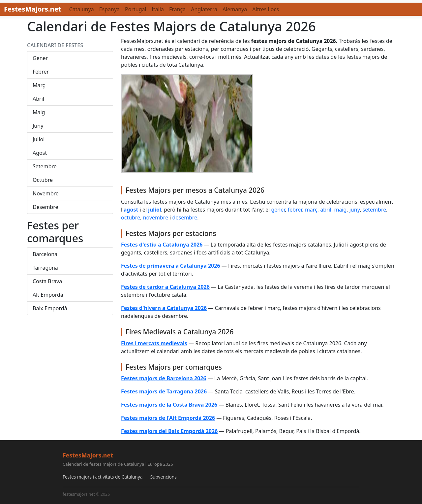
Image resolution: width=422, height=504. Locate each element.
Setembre (45, 166)
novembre (156, 218)
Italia (158, 9)
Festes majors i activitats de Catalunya (103, 477)
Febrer (41, 72)
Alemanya (235, 9)
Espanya (109, 9)
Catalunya (82, 9)
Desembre (45, 207)
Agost (40, 153)
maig (340, 210)
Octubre (43, 180)
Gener (40, 58)
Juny (38, 126)
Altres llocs (266, 9)
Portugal (136, 9)
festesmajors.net (79, 494)
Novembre (46, 193)
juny (355, 210)
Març (39, 85)
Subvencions (164, 477)
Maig (39, 112)
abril (326, 210)
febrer (295, 210)
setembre (375, 210)
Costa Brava (47, 281)
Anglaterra (204, 9)
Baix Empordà (50, 308)
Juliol (39, 139)
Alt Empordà (48, 295)
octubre (131, 218)
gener (278, 210)
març (311, 210)
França (177, 9)
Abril (38, 99)
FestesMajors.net (33, 9)
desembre (185, 218)
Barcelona (45, 254)
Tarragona (45, 268)
